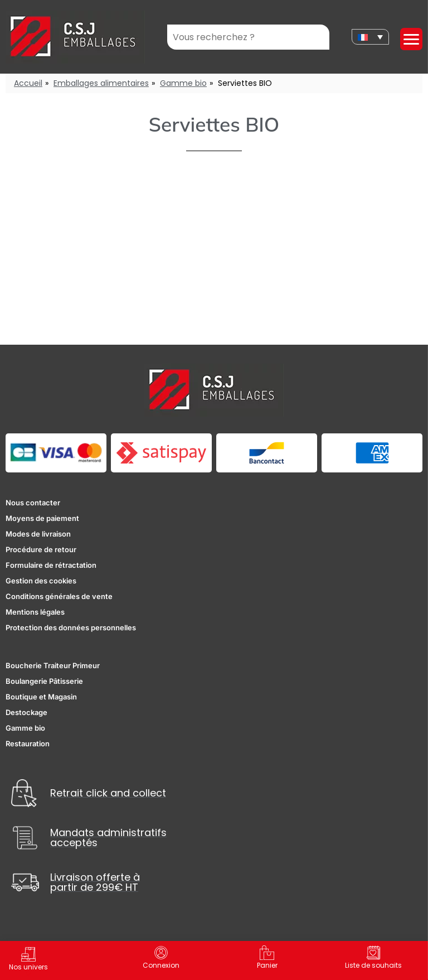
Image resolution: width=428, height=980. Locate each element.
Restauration (28, 744)
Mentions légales (35, 612)
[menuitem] (370, 37)
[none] (370, 37)
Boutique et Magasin (41, 697)
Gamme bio (183, 83)
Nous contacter (33, 503)
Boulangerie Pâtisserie (44, 681)
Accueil (28, 83)
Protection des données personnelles (71, 627)
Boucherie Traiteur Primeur (53, 665)
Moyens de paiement (42, 518)
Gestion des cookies (41, 581)
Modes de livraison (38, 534)
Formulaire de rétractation (51, 565)
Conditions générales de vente (59, 596)
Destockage (26, 712)
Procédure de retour (41, 549)
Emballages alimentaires (101, 83)
